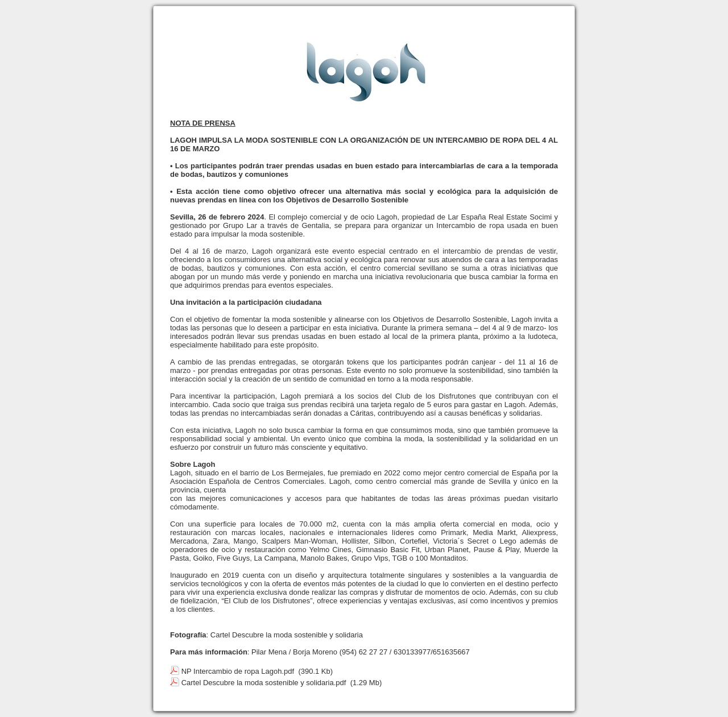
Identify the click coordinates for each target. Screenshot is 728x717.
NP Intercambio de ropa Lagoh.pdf (238, 671)
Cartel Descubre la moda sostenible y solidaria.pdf (264, 683)
